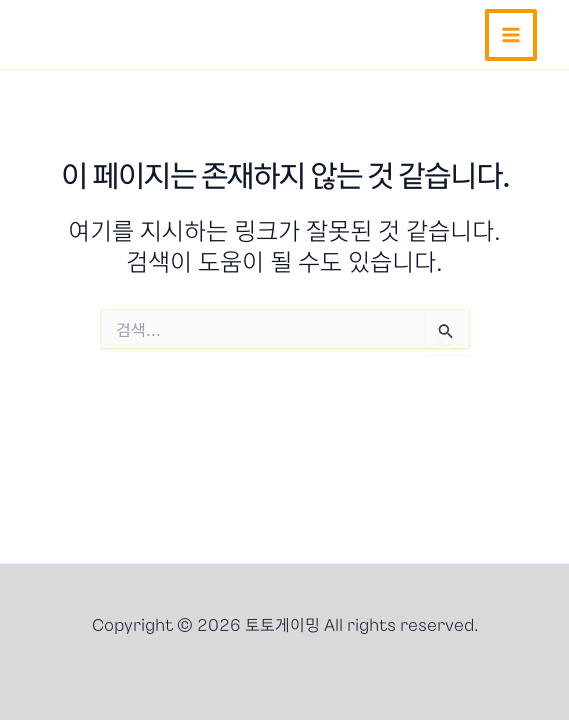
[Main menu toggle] (511, 35)
